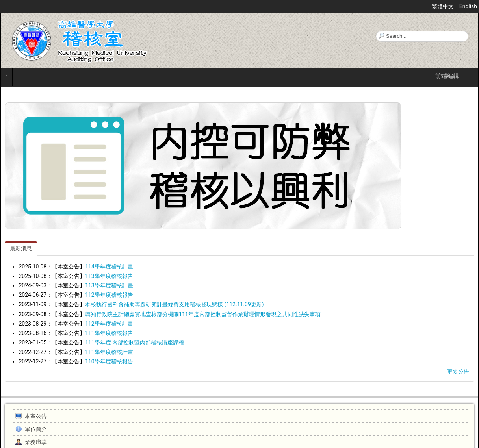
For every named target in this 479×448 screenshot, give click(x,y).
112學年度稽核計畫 (109, 324)
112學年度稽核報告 (109, 295)
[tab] (21, 248)
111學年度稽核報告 (109, 333)
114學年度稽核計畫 (109, 267)
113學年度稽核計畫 (109, 285)
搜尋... (376, 31)
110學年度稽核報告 (109, 361)
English (468, 6)
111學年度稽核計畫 (109, 352)
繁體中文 (443, 6)
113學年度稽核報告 (109, 276)
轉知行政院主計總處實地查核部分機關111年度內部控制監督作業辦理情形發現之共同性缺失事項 (203, 314)
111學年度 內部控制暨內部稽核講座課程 (135, 342)
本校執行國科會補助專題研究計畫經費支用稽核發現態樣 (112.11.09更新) (175, 304)
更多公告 (458, 372)
